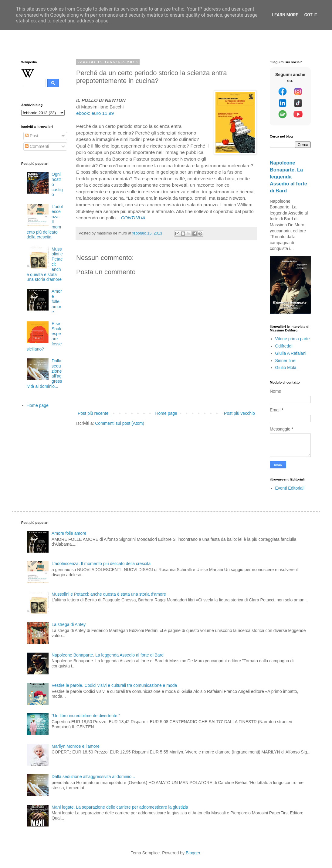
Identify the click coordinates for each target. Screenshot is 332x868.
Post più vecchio (239, 413)
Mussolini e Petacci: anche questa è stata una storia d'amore (109, 594)
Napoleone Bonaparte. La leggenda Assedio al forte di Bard (288, 177)
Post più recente (93, 413)
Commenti (37, 146)
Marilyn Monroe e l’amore (76, 746)
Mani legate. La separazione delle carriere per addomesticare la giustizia (120, 807)
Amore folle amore (57, 301)
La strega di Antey (69, 624)
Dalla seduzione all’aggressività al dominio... (93, 777)
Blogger (193, 853)
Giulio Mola (286, 367)
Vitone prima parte (293, 339)
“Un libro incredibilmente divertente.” (86, 716)
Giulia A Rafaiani (291, 353)
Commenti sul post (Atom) (120, 423)
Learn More (285, 15)
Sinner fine (285, 361)
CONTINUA (133, 218)
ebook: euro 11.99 (95, 113)
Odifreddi (284, 346)
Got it (311, 15)
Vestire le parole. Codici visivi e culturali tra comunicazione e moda (114, 685)
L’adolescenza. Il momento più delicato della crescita (101, 564)
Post (32, 136)
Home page (166, 413)
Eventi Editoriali (290, 488)
